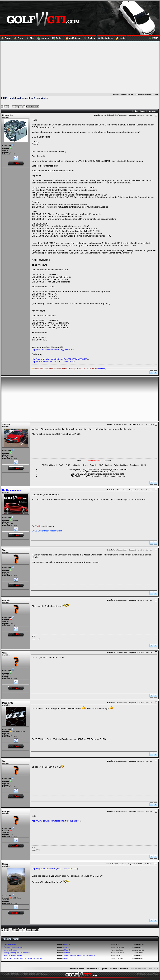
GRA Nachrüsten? (10, 944)
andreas (6, 424)
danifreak (119, 950)
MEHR (153, 38)
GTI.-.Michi (120, 953)
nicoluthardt (120, 947)
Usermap (43, 38)
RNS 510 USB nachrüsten (13, 955)
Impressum (124, 969)
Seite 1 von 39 (32, 107)
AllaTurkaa (154, 974)
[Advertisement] (80, 67)
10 (156, 864)
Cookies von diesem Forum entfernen (83, 969)
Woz (4, 550)
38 (17, 107)
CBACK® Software (40, 974)
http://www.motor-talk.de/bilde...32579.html (52, 361)
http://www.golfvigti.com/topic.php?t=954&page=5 (56, 821)
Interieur (123, 94)
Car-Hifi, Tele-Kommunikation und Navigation (79, 955)
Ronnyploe (8, 115)
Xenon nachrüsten (10, 950)
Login (120, 38)
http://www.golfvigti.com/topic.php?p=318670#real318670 (60, 359)
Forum (5, 38)
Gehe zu (153, 111)
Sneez (5, 864)
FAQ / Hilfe (104, 969)
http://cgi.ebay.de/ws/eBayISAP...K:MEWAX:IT (54, 869)
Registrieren (105, 38)
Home (115, 94)
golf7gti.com (73, 38)
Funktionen (140, 111)
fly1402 (119, 955)
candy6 (6, 600)
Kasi (118, 944)
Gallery (57, 38)
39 (20, 107)
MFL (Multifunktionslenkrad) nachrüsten (143, 94)
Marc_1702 (8, 703)
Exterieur (66, 958)
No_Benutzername (12, 490)
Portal (18, 38)
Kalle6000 (120, 958)
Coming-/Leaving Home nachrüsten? (17, 953)
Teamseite (114, 969)
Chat (30, 38)
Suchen (89, 38)
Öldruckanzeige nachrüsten (13, 947)
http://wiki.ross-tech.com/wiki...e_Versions (52, 349)
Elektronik (67, 944)
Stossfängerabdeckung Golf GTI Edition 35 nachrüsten (23, 958)
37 (13, 107)
